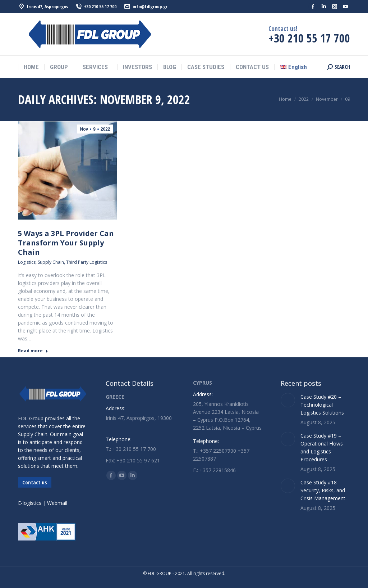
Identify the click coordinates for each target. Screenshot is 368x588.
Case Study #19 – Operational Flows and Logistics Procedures (322, 447)
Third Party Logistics (87, 262)
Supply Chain (51, 262)
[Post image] (288, 400)
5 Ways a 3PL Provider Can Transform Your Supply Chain (66, 243)
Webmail (57, 503)
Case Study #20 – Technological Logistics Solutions (322, 405)
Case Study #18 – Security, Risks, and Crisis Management (323, 490)
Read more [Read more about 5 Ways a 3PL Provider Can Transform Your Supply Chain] (33, 351)
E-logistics (30, 503)
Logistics (27, 262)
